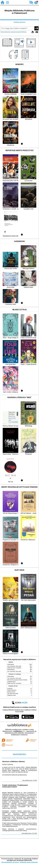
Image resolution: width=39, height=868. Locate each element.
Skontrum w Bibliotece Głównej (13, 762)
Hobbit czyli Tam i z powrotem (14, 668)
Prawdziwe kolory (11, 682)
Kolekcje (24, 32)
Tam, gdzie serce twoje (13, 694)
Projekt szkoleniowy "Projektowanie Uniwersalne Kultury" (15, 786)
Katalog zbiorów (19, 22)
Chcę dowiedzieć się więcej (10, 862)
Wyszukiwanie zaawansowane (11, 32)
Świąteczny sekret (12, 695)
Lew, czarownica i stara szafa (14, 666)
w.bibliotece (19, 731)
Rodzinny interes (11, 692)
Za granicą (10, 688)
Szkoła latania (11, 664)
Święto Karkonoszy (12, 690)
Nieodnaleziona (11, 670)
